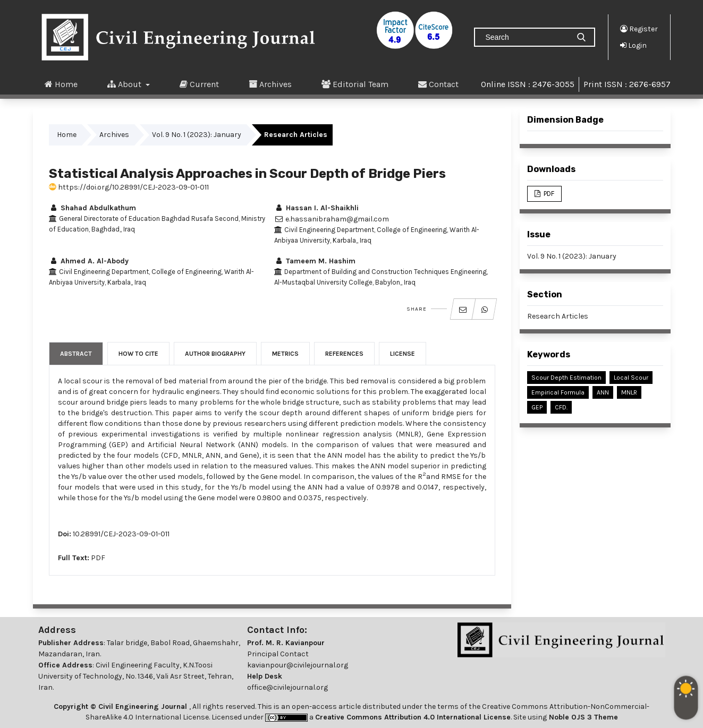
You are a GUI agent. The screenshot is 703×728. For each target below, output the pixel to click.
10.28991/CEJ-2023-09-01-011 (121, 534)
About (125, 84)
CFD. (561, 407)
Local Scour (631, 378)
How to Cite (138, 354)
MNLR (629, 392)
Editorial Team (355, 84)
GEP (537, 407)
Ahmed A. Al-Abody (89, 261)
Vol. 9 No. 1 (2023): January (197, 135)
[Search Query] (526, 37)
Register (639, 29)
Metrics (285, 354)
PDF (98, 558)
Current (199, 84)
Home (61, 84)
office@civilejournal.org (287, 687)
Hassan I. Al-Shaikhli (316, 208)
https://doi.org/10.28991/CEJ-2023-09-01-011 (129, 187)
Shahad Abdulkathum (92, 208)
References (344, 354)
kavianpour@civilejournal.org (298, 665)
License (403, 354)
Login (633, 45)
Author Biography (215, 354)
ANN (603, 392)
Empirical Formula (558, 392)
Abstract (76, 354)
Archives (270, 84)
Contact (438, 84)
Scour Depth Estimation (566, 378)
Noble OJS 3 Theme (582, 717)
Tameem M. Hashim (315, 261)
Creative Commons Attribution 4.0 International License (413, 717)
